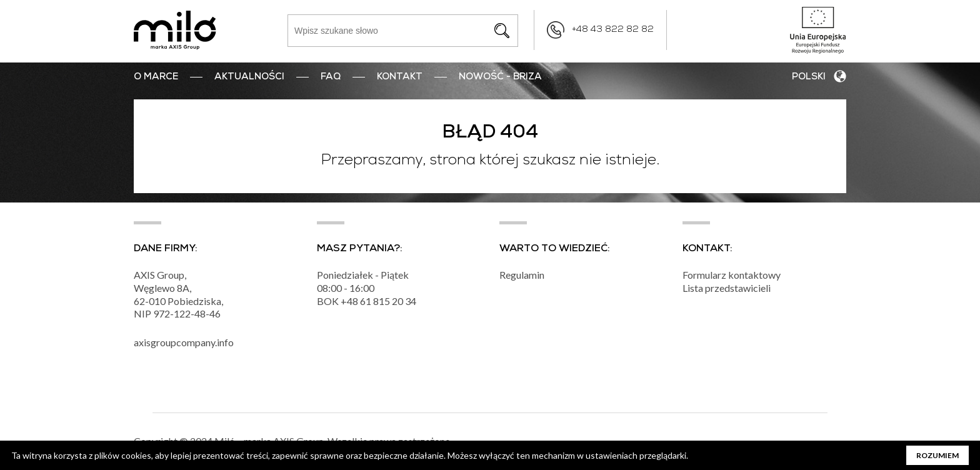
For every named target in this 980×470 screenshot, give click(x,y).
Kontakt (400, 77)
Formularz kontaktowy (732, 275)
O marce (156, 77)
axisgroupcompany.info (184, 342)
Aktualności (249, 77)
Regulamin (522, 275)
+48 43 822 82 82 (613, 30)
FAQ (331, 77)
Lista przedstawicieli (727, 288)
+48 (350, 301)
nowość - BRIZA (500, 77)
